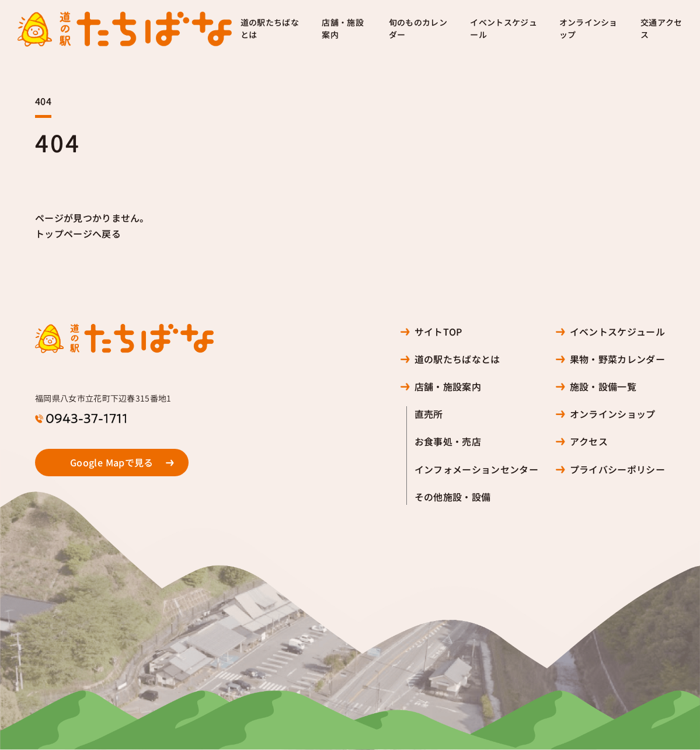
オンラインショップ (588, 29)
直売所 (429, 414)
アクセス (589, 442)
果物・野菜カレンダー (617, 359)
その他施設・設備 (453, 497)
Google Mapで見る (112, 463)
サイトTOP (438, 332)
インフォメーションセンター (476, 470)
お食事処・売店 (448, 442)
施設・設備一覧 (603, 387)
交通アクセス (661, 29)
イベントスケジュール (504, 29)
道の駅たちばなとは (270, 29)
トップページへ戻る (78, 234)
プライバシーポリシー (617, 470)
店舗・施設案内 (343, 29)
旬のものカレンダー (418, 29)
